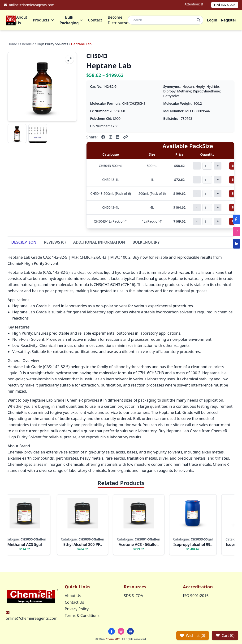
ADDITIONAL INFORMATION (99, 242)
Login (212, 20)
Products (43, 20)
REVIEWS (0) (55, 242)
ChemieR (27, 44)
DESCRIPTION (24, 242)
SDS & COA (133, 596)
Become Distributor (118, 20)
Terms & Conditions (82, 615)
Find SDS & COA (225, 5)
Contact (95, 20)
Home (12, 44)
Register (229, 20)
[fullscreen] (69, 59)
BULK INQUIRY (146, 242)
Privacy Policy (77, 609)
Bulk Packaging (71, 20)
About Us (22, 20)
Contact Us (74, 602)
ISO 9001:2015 (196, 596)
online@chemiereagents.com (32, 618)
